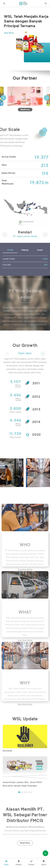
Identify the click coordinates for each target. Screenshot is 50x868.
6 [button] (31, 801)
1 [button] (19, 801)
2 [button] (22, 801)
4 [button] (27, 801)
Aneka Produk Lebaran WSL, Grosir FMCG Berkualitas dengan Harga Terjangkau (22, 793)
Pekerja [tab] (25, 258)
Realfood (25, 118)
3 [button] (25, 801)
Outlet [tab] (10, 258)
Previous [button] (3, 106)
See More (9, 33)
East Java (25, 362)
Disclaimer (8, 759)
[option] (26, 37)
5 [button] (29, 801)
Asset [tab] (40, 258)
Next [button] (47, 106)
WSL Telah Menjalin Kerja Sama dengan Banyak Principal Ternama (26, 21)
